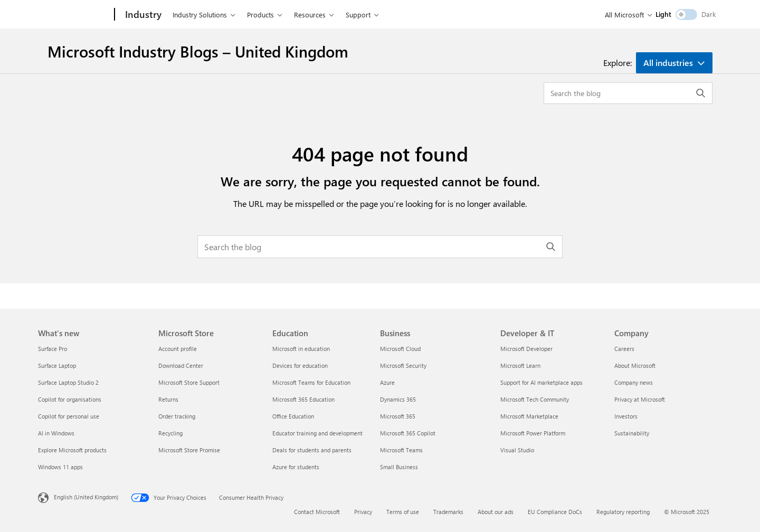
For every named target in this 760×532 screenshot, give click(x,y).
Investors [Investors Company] (626, 416)
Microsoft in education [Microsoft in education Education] (301, 349)
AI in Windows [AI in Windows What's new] (56, 433)
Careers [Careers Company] (624, 349)
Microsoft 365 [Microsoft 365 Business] (398, 416)
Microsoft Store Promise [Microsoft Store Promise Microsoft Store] (189, 450)
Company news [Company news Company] (634, 382)
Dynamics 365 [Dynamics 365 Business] (398, 399)
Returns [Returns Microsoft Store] (168, 399)
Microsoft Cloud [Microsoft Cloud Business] (400, 349)
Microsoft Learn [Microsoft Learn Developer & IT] (520, 365)
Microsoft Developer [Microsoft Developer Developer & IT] (526, 349)
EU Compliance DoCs (555, 512)
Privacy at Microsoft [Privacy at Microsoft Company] (640, 399)
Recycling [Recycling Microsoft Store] (170, 433)
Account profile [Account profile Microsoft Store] (178, 349)
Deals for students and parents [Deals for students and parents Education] (312, 450)
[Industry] (142, 15)
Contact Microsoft (317, 512)
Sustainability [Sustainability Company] (632, 433)
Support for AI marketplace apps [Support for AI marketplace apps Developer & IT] (541, 382)
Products (260, 15)
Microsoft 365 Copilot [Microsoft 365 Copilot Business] (408, 433)
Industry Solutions (200, 15)
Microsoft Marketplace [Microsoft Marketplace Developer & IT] (529, 416)
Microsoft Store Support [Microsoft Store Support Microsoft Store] (189, 382)
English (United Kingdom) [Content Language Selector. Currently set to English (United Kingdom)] (86, 497)
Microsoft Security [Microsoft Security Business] (403, 365)
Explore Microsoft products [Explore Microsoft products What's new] (72, 450)
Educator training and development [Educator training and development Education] (317, 433)
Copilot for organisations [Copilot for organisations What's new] (70, 399)
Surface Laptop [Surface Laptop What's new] (57, 365)
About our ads (496, 512)
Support (358, 15)
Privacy (363, 512)
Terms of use (403, 512)
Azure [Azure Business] (387, 382)
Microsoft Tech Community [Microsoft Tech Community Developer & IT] (535, 399)
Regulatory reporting (623, 512)
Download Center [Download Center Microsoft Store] (181, 365)
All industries (668, 63)
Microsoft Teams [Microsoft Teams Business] (401, 450)
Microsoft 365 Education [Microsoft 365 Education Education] (303, 399)
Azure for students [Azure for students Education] (296, 467)
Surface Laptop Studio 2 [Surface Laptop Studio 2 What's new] (68, 382)
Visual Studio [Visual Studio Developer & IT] (517, 450)
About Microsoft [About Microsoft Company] (635, 365)
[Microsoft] (74, 15)
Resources (310, 15)
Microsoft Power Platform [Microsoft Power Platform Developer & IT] (533, 433)
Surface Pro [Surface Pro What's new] (53, 349)
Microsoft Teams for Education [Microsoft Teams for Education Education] (311, 382)
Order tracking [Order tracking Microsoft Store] (177, 416)
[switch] (686, 15)
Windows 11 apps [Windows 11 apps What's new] (60, 467)
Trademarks (448, 512)
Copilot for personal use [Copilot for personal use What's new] (69, 416)
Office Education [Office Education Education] (293, 416)
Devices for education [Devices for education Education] (300, 365)
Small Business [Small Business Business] (399, 467)
